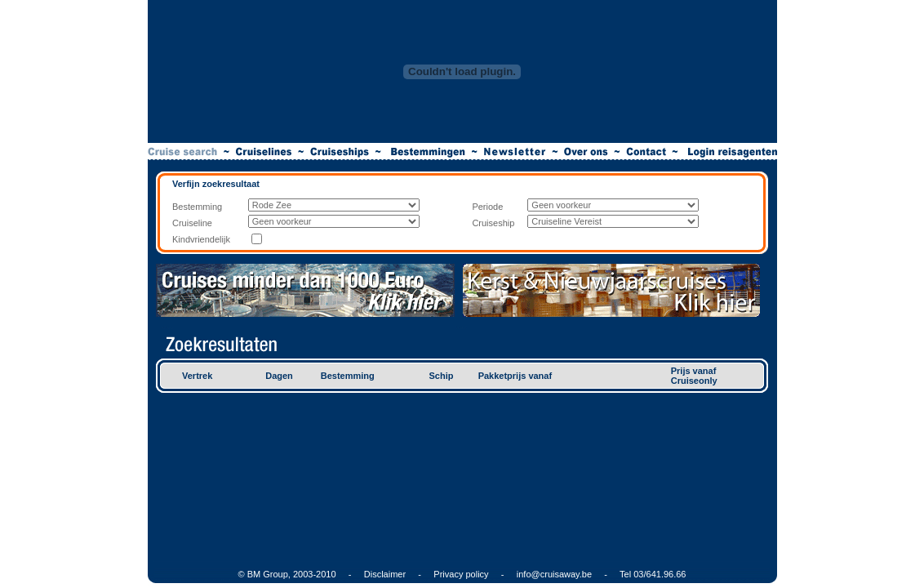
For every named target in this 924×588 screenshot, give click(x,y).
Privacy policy (461, 574)
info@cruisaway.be (554, 574)
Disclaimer (385, 574)
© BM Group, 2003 (276, 574)
